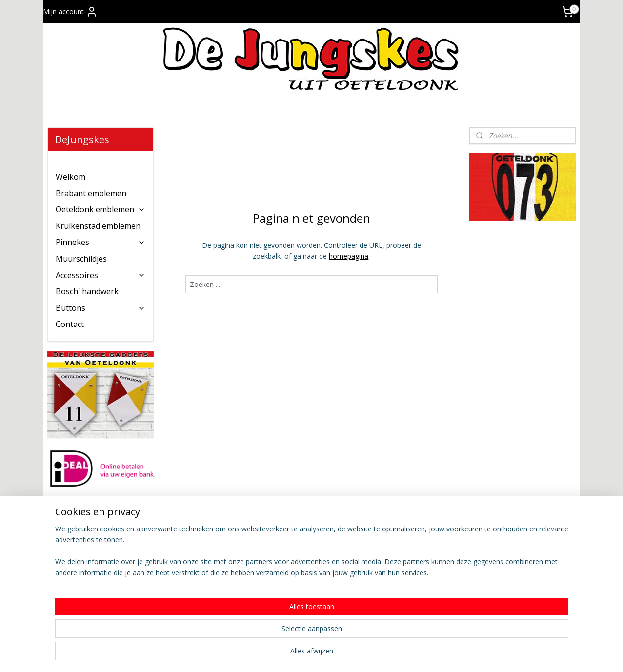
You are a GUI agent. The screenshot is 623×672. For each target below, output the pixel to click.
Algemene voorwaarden (300, 538)
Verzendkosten (178, 560)
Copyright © (388, 560)
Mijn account (70, 12)
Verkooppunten (286, 560)
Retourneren (174, 603)
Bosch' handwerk (87, 291)
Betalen (167, 571)
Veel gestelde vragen (187, 615)
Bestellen (169, 549)
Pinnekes (100, 242)
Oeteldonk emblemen (100, 209)
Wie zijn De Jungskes (402, 538)
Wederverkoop (285, 571)
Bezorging (171, 581)
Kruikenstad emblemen (98, 226)
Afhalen (167, 593)
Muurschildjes (81, 259)
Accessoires (100, 275)
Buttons (100, 308)
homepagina (349, 256)
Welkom (70, 177)
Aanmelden (73, 572)
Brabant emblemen (91, 193)
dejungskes (501, 520)
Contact (70, 324)
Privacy (381, 549)
